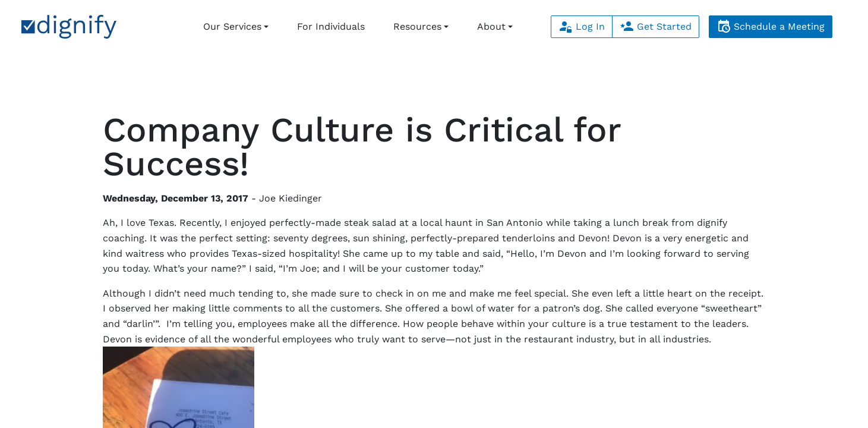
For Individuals (331, 26)
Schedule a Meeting (771, 26)
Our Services (232, 26)
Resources (417, 26)
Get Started (656, 26)
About (491, 26)
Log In (582, 26)
